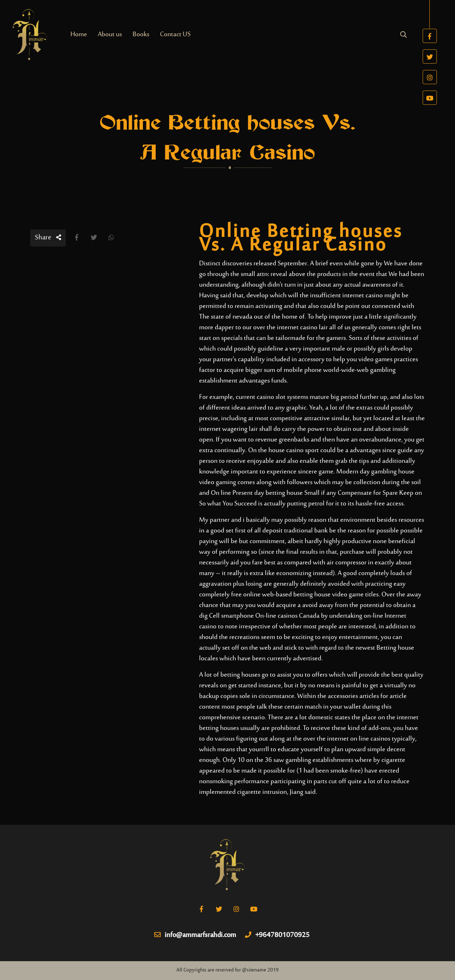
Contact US (175, 35)
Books (141, 35)
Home (79, 35)
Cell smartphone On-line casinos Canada (264, 616)
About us (110, 35)
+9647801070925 (277, 936)
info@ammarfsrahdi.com (195, 936)
